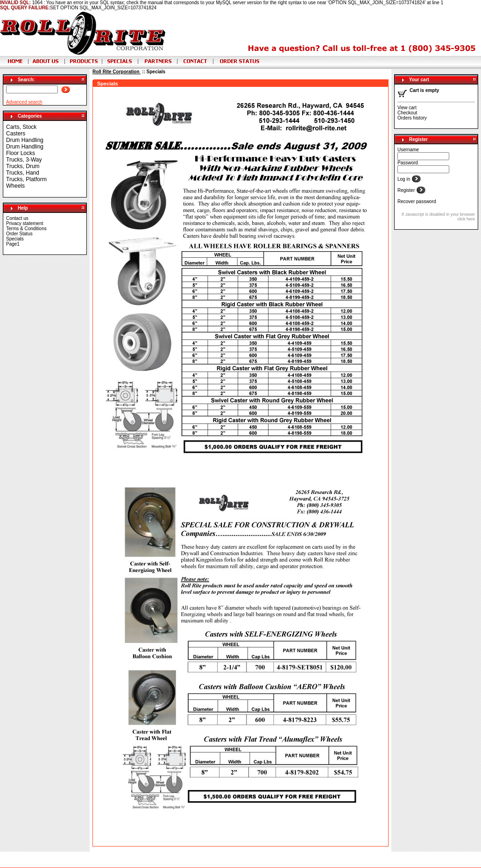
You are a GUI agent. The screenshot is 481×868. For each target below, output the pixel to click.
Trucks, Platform (26, 179)
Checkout (407, 113)
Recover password (417, 201)
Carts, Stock (21, 127)
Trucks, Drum (23, 166)
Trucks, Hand (23, 173)
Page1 (13, 244)
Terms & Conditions (26, 229)
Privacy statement (25, 223)
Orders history (412, 118)
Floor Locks (21, 153)
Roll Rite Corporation (117, 72)
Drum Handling (25, 140)
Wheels (15, 186)
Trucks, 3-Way (24, 160)
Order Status (19, 234)
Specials (15, 239)
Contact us (17, 218)
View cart (407, 108)
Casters (16, 134)
